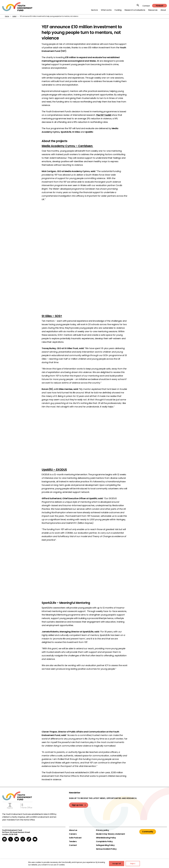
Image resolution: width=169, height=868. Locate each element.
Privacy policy (103, 830)
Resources (153, 10)
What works (106, 10)
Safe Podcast (75, 838)
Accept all (117, 864)
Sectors (94, 10)
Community (148, 832)
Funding (118, 10)
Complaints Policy (104, 842)
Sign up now (77, 805)
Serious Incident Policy (106, 849)
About (163, 10)
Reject (133, 864)
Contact (146, 6)
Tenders (73, 842)
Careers (73, 834)
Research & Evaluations (135, 10)
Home (7, 16)
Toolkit (159, 6)
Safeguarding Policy (105, 845)
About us (73, 830)
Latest (14, 16)
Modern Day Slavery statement (110, 834)
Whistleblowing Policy (106, 838)
